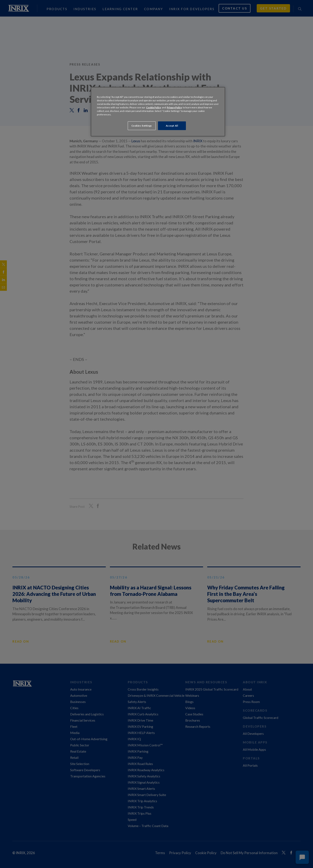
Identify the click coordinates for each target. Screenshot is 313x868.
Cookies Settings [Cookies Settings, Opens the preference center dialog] (142, 126)
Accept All (172, 126)
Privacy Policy (174, 107)
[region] (158, 112)
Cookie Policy (154, 107)
